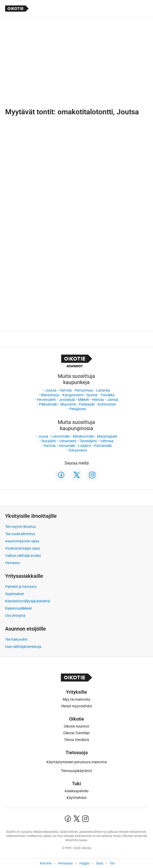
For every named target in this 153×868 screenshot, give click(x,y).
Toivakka (107, 395)
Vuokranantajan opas (23, 548)
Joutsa (51, 390)
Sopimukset (15, 594)
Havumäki (67, 446)
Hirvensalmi (46, 400)
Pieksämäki (48, 404)
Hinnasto (13, 563)
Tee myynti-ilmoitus (21, 527)
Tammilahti (88, 441)
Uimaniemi (68, 441)
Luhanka (103, 390)
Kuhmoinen (107, 404)
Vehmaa (107, 441)
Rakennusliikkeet (19, 608)
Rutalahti (49, 441)
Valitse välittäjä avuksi (23, 556)
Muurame (68, 404)
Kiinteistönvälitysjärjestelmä (28, 601)
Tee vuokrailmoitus (20, 534)
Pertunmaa (84, 390)
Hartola (66, 390)
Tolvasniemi (78, 450)
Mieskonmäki (83, 436)
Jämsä (113, 400)
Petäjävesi (78, 409)
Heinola (98, 400)
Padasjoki (87, 404)
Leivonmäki (61, 436)
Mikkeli (83, 400)
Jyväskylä (67, 400)
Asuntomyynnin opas (22, 541)
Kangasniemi (73, 395)
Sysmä (92, 395)
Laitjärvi (85, 446)
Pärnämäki (103, 446)
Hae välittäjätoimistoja (23, 647)
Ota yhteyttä (15, 616)
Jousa (43, 436)
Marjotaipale (107, 436)
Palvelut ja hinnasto (21, 587)
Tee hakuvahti (16, 639)
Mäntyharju (50, 395)
